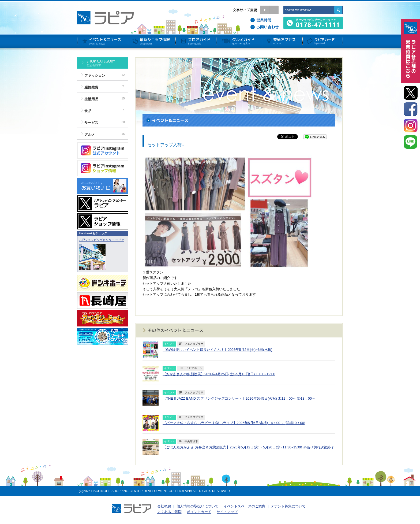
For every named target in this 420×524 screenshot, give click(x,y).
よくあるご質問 (169, 512)
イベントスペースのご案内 (245, 506)
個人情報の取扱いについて (197, 506)
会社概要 (164, 506)
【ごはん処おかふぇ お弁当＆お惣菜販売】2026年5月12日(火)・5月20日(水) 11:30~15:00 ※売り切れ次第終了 (248, 447)
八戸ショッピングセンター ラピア (102, 240)
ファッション (95, 75)
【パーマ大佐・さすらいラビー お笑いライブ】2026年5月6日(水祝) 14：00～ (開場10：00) (234, 423)
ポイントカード (199, 512)
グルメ (90, 134)
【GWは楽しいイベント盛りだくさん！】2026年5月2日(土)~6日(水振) (217, 350)
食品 (88, 111)
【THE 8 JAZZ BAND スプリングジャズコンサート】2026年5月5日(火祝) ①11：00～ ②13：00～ (239, 398)
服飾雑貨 (91, 87)
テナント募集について (288, 506)
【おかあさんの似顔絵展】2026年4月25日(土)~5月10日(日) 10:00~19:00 (219, 374)
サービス (91, 123)
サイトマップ (227, 512)
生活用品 (91, 99)
